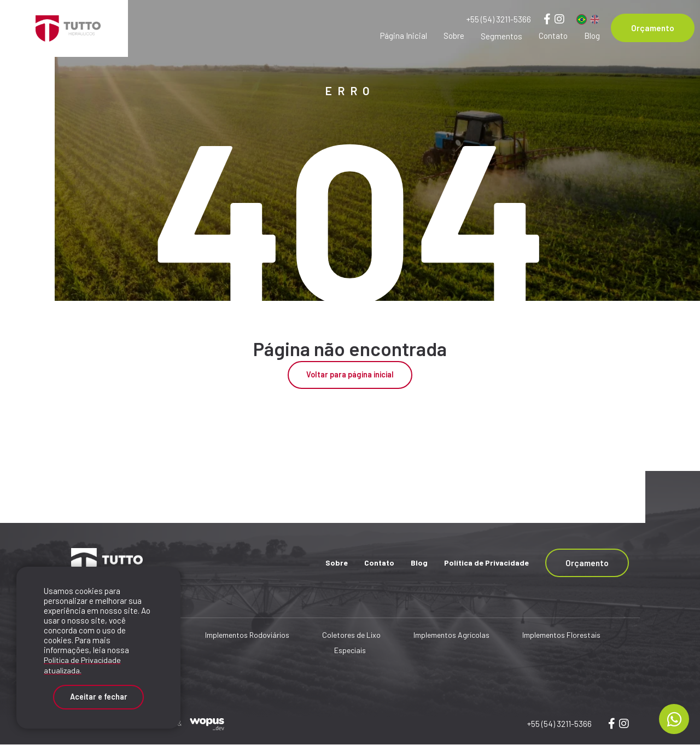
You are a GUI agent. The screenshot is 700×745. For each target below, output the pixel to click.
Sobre (454, 36)
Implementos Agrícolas (451, 636)
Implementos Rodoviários (247, 636)
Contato (553, 36)
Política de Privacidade (486, 563)
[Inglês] (595, 19)
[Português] (582, 19)
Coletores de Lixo (351, 636)
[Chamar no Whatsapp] (674, 719)
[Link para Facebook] (547, 19)
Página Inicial (404, 36)
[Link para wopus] (612, 724)
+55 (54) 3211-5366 (499, 19)
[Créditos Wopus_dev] (207, 723)
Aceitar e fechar (98, 695)
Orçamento (653, 28)
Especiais (350, 651)
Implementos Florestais (561, 636)
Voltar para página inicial (350, 375)
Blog (592, 36)
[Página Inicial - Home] (64, 28)
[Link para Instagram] (559, 19)
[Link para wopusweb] (624, 724)
